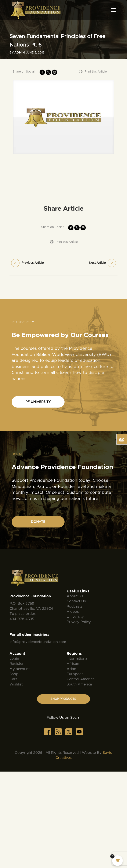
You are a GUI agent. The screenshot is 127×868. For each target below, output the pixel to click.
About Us (75, 596)
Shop (14, 674)
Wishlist (16, 684)
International (77, 659)
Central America (81, 679)
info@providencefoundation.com (38, 642)
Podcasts (75, 606)
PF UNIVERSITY (38, 402)
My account (20, 669)
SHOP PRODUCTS (63, 699)
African (73, 664)
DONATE (38, 522)
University (75, 617)
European (75, 674)
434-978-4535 (22, 619)
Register (17, 664)
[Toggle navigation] (113, 10)
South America (79, 684)
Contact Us (76, 601)
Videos (73, 612)
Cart (13, 679)
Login (14, 659)
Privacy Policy (79, 622)
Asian (71, 669)
